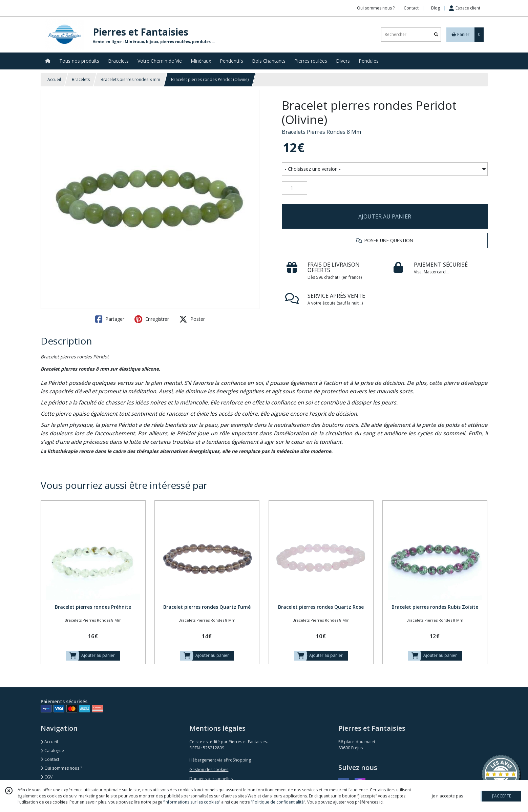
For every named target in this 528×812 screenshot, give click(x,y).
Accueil (54, 79)
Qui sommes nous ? (61, 768)
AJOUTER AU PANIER (385, 216)
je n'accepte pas (447, 796)
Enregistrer (152, 319)
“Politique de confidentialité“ (278, 802)
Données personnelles (211, 779)
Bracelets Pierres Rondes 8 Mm (321, 132)
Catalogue (52, 751)
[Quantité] (294, 188)
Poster (192, 319)
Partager (110, 319)
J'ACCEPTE (502, 796)
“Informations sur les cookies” (192, 802)
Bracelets (81, 79)
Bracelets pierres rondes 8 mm (130, 79)
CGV (47, 777)
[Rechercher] (436, 34)
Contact (411, 8)
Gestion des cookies (209, 769)
